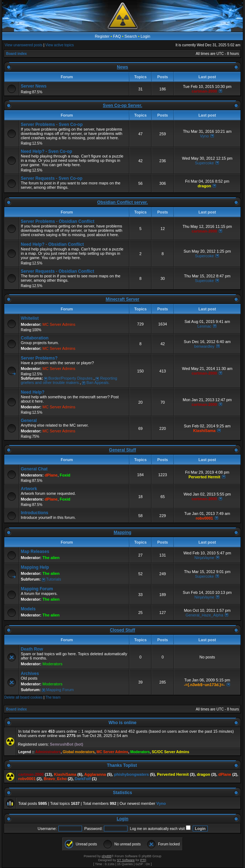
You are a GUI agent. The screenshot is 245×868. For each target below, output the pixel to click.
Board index (16, 54)
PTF (143, 860)
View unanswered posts (23, 45)
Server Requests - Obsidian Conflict (57, 271)
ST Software (126, 860)
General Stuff (122, 450)
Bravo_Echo (55, 779)
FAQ (117, 36)
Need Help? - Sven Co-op (46, 151)
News (122, 67)
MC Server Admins (59, 324)
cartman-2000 (204, 91)
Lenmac (204, 326)
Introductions (35, 513)
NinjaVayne (204, 558)
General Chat (34, 469)
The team (53, 697)
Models (28, 609)
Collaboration (35, 338)
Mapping (122, 532)
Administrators (48, 752)
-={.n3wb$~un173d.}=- (204, 685)
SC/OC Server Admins (171, 752)
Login (145, 36)
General (29, 421)
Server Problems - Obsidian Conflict (57, 221)
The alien (51, 558)
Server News (34, 86)
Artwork (29, 489)
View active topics (60, 45)
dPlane (51, 475)
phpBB (107, 856)
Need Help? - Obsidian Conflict (52, 244)
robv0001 (204, 518)
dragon (204, 186)
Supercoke (204, 163)
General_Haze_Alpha (204, 615)
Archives (30, 674)
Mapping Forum (37, 589)
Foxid (65, 475)
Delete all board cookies (23, 697)
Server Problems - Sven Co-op (52, 125)
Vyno (204, 136)
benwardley (204, 346)
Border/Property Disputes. (71, 378)
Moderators (53, 664)
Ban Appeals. (98, 383)
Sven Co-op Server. (123, 105)
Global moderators (79, 752)
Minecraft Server (123, 299)
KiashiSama (204, 431)
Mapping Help (35, 567)
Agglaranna (95, 774)
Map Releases (35, 552)
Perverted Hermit (204, 477)
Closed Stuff (123, 630)
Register (102, 36)
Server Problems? (39, 358)
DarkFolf (83, 779)
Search (131, 36)
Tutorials (54, 579)
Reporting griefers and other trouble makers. (69, 380)
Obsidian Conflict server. (122, 202)
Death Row (32, 649)
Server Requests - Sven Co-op (52, 178)
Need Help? (33, 392)
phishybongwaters (131, 774)
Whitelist (30, 318)
